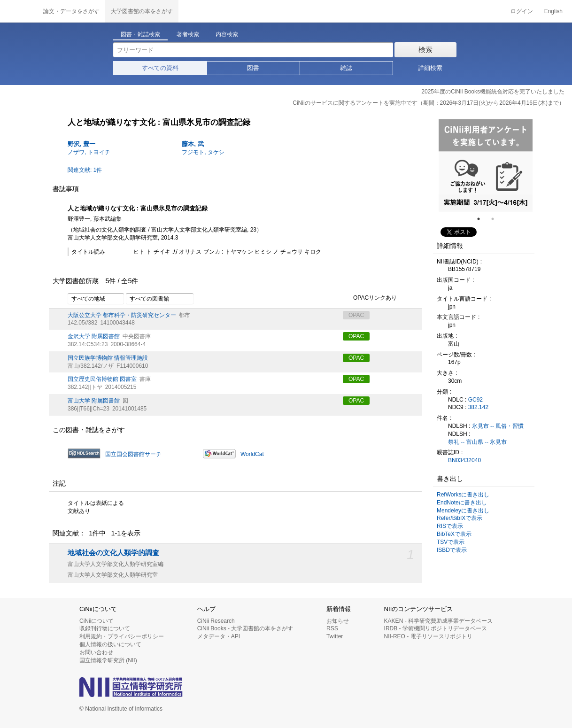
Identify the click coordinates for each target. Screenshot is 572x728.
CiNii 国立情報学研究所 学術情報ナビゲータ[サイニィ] (19, 11)
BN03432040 (464, 460)
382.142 (478, 407)
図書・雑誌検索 (140, 34)
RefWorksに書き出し (463, 495)
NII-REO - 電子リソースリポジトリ (428, 636)
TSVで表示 (451, 542)
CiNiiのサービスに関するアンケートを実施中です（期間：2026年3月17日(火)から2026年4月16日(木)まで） (429, 103)
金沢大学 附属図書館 (94, 336)
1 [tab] (482, 219)
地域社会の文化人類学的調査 (113, 553)
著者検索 (188, 34)
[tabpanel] (486, 166)
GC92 (475, 400)
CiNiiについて (97, 621)
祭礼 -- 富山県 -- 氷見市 (477, 442)
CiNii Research (216, 621)
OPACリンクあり (370, 298)
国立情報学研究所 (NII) (108, 660)
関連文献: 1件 (85, 170)
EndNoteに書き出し (462, 503)
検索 (425, 50)
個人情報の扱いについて (110, 644)
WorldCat (252, 454)
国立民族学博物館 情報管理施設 (108, 358)
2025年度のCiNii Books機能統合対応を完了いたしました (493, 92)
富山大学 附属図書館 (94, 401)
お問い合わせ (96, 652)
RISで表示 (450, 526)
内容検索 (227, 34)
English (553, 11)
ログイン (522, 11)
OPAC (356, 336)
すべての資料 (160, 68)
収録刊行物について (105, 628)
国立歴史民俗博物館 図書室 (102, 379)
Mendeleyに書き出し (463, 511)
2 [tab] (496, 219)
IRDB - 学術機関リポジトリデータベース (436, 628)
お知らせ (338, 621)
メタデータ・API (219, 636)
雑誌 (346, 68)
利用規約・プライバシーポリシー (122, 636)
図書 (253, 68)
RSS (332, 628)
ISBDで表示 (452, 550)
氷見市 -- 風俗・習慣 (498, 426)
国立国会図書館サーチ (133, 454)
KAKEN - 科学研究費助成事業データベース (438, 621)
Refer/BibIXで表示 (460, 518)
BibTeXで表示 (454, 534)
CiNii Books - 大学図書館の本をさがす (245, 628)
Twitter (335, 636)
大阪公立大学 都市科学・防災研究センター (122, 315)
